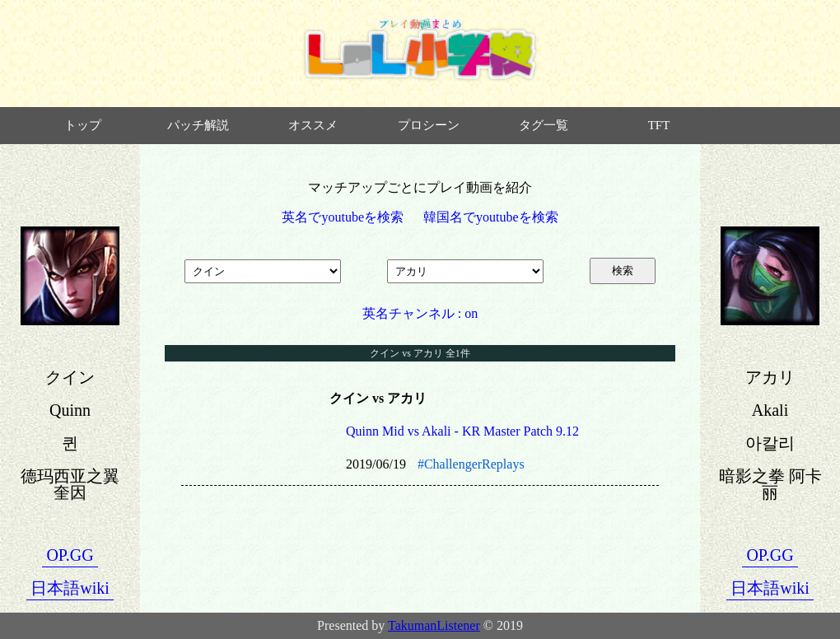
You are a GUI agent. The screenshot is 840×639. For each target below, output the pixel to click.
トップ (83, 125)
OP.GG (70, 555)
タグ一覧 (544, 125)
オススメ (313, 125)
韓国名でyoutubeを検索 (491, 217)
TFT (659, 125)
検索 (623, 271)
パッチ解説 (198, 125)
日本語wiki (70, 588)
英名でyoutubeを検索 (343, 217)
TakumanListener (434, 625)
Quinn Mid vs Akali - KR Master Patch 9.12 (462, 431)
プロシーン (429, 125)
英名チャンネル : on (420, 313)
